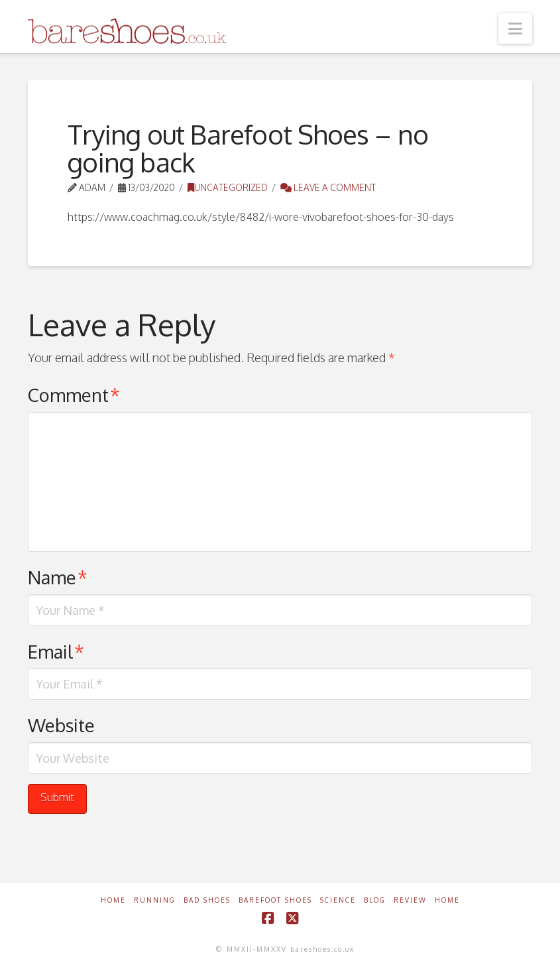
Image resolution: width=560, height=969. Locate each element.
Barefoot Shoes (275, 900)
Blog (375, 900)
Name (58, 577)
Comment (74, 395)
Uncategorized (228, 187)
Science (338, 900)
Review (410, 900)
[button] (515, 29)
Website (61, 725)
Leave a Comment (328, 187)
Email (56, 651)
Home (113, 900)
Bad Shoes (207, 900)
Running (155, 900)
